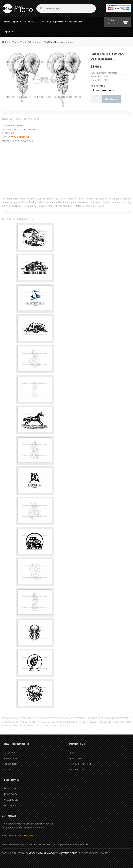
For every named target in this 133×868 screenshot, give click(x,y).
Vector (49, 725)
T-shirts (31, 725)
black (10, 718)
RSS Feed (12, 789)
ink (88, 722)
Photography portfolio (75, 845)
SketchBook (30, 845)
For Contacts (77, 770)
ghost (15, 722)
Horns (32, 722)
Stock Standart (20, 137)
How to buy (75, 758)
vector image (61, 725)
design (78, 718)
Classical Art (9, 758)
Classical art (33, 21)
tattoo (40, 725)
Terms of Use (70, 853)
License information (80, 764)
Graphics (37, 42)
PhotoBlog (15, 845)
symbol (6, 725)
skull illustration (107, 722)
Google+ (12, 794)
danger (47, 718)
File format (98, 85)
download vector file (119, 718)
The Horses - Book (49, 845)
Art (4, 718)
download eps (97, 718)
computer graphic (24, 718)
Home (8, 42)
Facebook (12, 800)
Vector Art (26, 42)
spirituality (125, 722)
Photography (10, 753)
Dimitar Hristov (20, 125)
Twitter (12, 805)
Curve (39, 718)
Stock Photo (9, 764)
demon (70, 718)
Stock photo (55, 21)
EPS (4, 722)
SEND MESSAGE (25, 835)
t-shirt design (19, 725)
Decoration (59, 718)
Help (71, 753)
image (82, 722)
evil (8, 722)
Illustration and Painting (64, 722)
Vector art (76, 21)
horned (23, 722)
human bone (42, 722)
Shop (16, 42)
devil (85, 718)
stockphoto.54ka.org (41, 853)
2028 (12, 133)
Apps (8, 31)
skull (93, 722)
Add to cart (112, 99)
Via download (25, 141)
